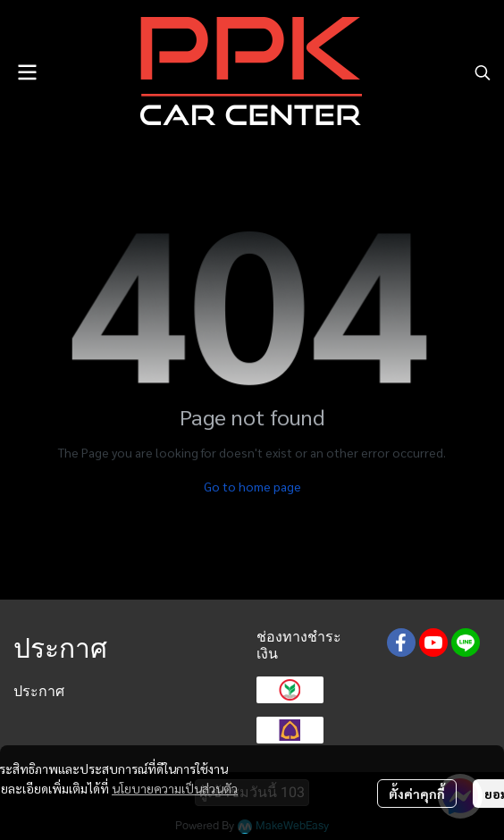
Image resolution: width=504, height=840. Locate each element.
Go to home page (252, 486)
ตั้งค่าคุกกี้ (417, 794)
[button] (483, 72)
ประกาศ (39, 691)
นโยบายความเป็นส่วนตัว (175, 788)
